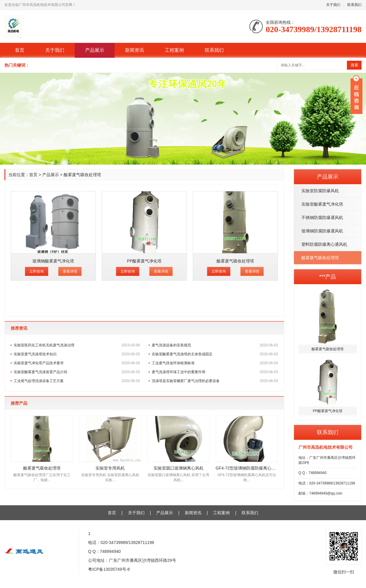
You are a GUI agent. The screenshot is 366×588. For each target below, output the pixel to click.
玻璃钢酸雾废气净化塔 (53, 261)
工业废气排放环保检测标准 (215, 363)
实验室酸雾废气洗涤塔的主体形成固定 (215, 354)
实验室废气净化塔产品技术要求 (77, 363)
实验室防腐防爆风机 (320, 191)
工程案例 (174, 50)
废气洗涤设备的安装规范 (215, 345)
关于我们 (333, 5)
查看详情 (70, 271)
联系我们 (354, 5)
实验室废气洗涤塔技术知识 (77, 354)
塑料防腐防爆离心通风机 (324, 244)
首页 (20, 50)
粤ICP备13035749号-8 (109, 569)
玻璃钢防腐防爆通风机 (322, 231)
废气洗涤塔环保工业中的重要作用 (215, 372)
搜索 (354, 65)
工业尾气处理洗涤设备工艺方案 (77, 381)
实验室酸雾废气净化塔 (322, 204)
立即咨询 (37, 271)
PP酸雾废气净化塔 (144, 261)
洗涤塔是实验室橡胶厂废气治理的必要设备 (215, 381)
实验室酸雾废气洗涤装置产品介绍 (77, 372)
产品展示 (95, 50)
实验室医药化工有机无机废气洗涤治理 (77, 345)
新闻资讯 (134, 50)
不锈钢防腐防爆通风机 (322, 218)
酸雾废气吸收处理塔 (320, 258)
